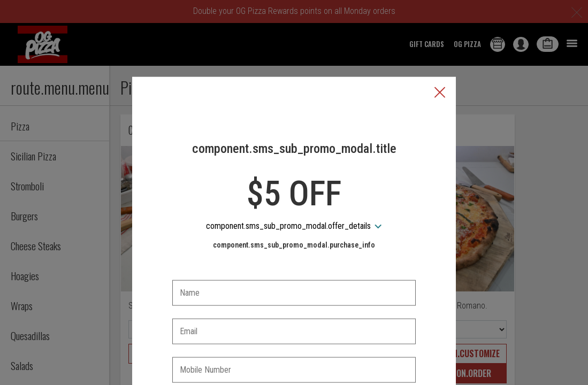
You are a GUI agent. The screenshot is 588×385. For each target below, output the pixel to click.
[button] (440, 43)
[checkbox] (294, 352)
